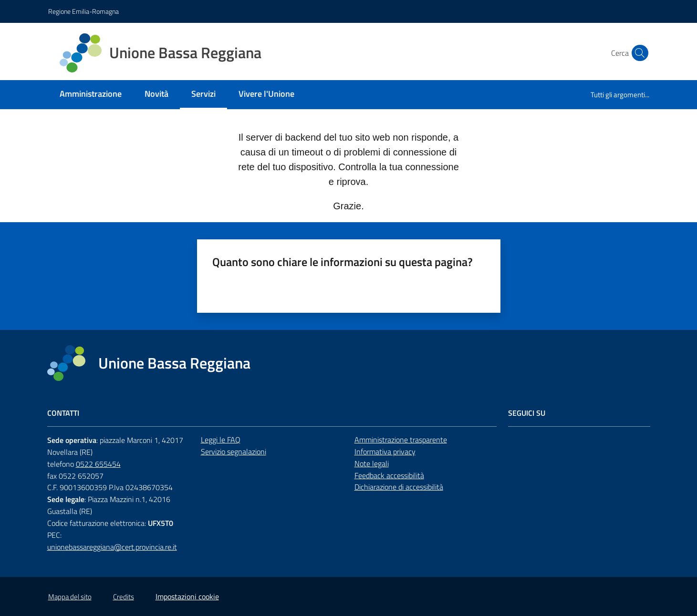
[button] (638, 53)
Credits (124, 597)
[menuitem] (91, 95)
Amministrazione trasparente (401, 440)
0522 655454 (98, 464)
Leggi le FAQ (221, 440)
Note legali (372, 463)
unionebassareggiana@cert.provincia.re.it (112, 547)
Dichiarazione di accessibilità (399, 487)
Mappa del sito (70, 597)
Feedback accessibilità (389, 475)
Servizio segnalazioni (234, 452)
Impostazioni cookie (187, 596)
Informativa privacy (385, 452)
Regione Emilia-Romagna (83, 11)
